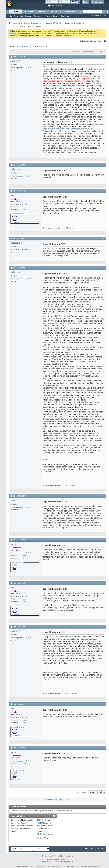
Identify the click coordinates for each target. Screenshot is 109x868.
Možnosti (76, 51)
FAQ (21, 16)
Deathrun (69, 23)
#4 (103, 238)
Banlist (42, 12)
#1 (103, 56)
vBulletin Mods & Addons (56, 866)
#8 (103, 583)
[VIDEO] (40, 829)
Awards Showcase (18, 214)
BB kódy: (40, 820)
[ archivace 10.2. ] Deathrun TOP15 (31, 46)
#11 (103, 747)
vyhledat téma (88, 51)
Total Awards (16, 222)
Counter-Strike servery (33, 23)
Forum (15, 12)
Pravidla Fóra (42, 838)
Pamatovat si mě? (56, 6)
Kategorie (16, 23)
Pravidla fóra (56, 12)
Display (99, 51)
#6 (103, 496)
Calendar (28, 16)
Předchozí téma (52, 800)
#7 (103, 539)
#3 (103, 191)
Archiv (79, 23)
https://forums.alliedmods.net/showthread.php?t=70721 (68, 129)
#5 (103, 268)
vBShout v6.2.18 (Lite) (38, 866)
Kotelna (87, 848)
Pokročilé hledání (99, 16)
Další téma (65, 800)
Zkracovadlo (71, 12)
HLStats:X (28, 12)
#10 (103, 704)
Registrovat (97, 2)
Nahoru (102, 792)
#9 (103, 626)
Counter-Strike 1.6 (54, 23)
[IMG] (39, 826)
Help (85, 2)
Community (38, 16)
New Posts (14, 16)
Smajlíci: (40, 823)
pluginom (71, 649)
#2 (103, 165)
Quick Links (65, 16)
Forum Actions (51, 16)
